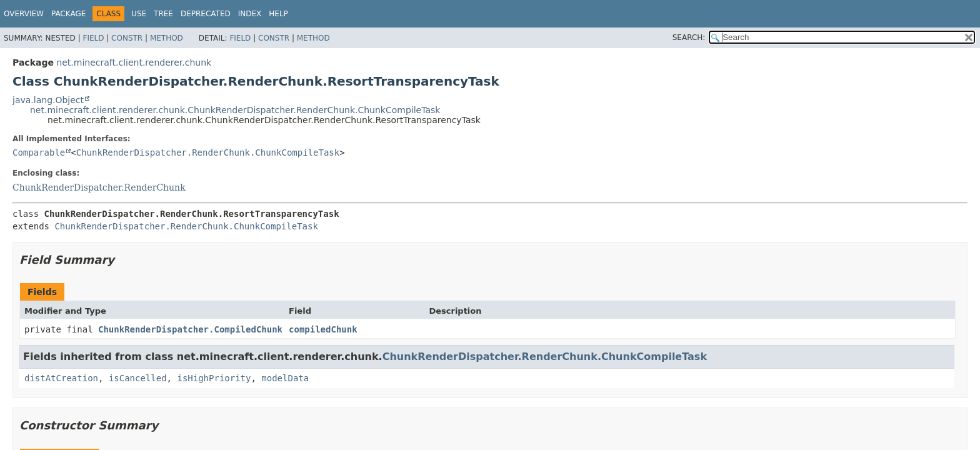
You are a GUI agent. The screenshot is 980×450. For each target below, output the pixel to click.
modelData (285, 378)
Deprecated (206, 14)
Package (68, 14)
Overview (24, 14)
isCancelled (138, 378)
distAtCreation (61, 378)
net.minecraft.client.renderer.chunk (134, 62)
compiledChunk (323, 329)
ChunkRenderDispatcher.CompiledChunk (190, 329)
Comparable (39, 152)
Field (93, 38)
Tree (163, 14)
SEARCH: (689, 37)
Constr (127, 38)
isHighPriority (214, 378)
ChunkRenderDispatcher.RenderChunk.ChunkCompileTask (208, 152)
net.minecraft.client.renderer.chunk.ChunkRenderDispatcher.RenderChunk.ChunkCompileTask (235, 110)
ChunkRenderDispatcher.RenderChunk (99, 187)
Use (139, 14)
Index (250, 14)
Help (278, 14)
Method (167, 38)
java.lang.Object (48, 100)
